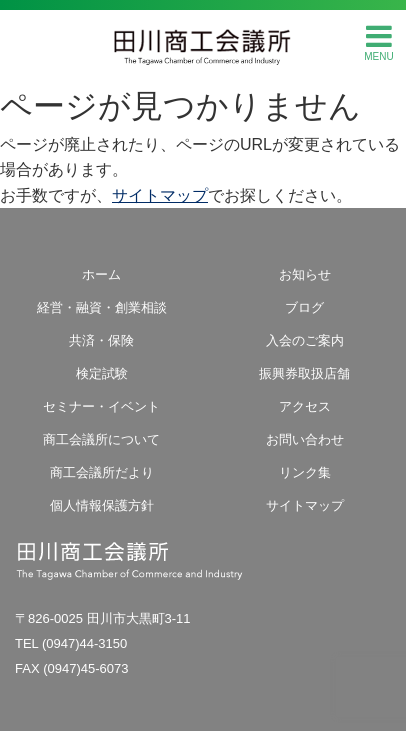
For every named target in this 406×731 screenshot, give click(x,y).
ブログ (304, 307)
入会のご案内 (305, 340)
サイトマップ (160, 195)
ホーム (101, 274)
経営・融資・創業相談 (102, 307)
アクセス (305, 406)
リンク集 (305, 472)
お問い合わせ (305, 439)
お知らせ (305, 274)
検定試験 (102, 373)
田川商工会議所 (203, 41)
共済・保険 (101, 340)
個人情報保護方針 (102, 505)
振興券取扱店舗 (304, 373)
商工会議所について (101, 439)
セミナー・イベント (101, 406)
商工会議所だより (102, 472)
